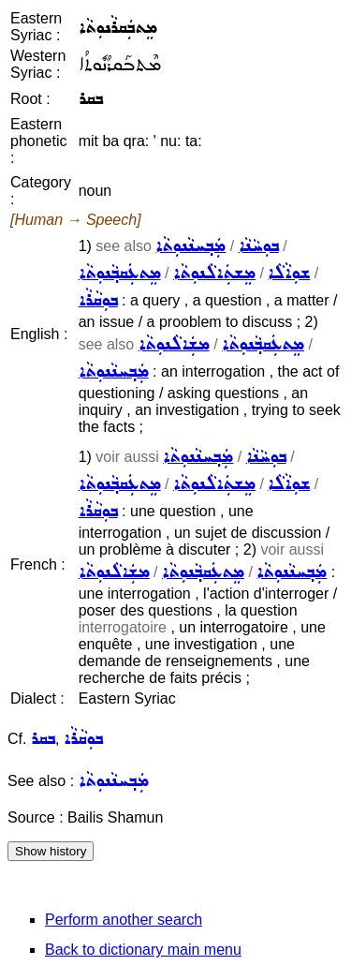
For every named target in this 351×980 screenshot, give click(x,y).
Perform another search (124, 920)
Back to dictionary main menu (143, 950)
